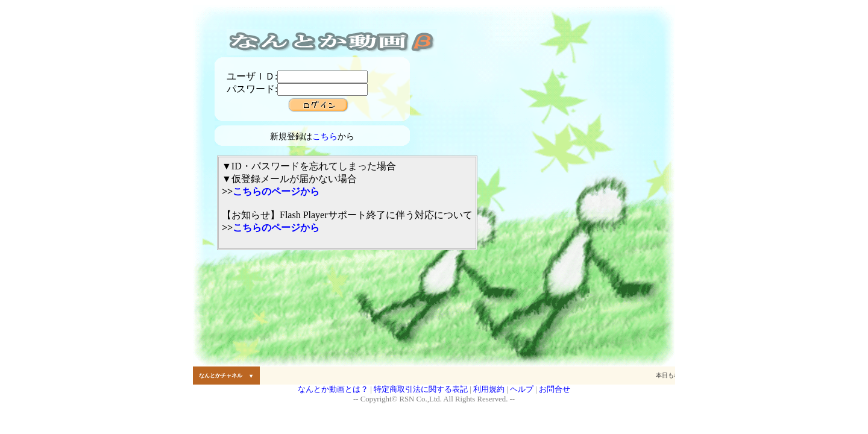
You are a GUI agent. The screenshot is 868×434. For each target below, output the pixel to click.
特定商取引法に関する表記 (421, 389)
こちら (325, 136)
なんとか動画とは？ (333, 389)
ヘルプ (522, 389)
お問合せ (555, 389)
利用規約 (489, 389)
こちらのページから (276, 191)
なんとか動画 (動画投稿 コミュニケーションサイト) (332, 42)
